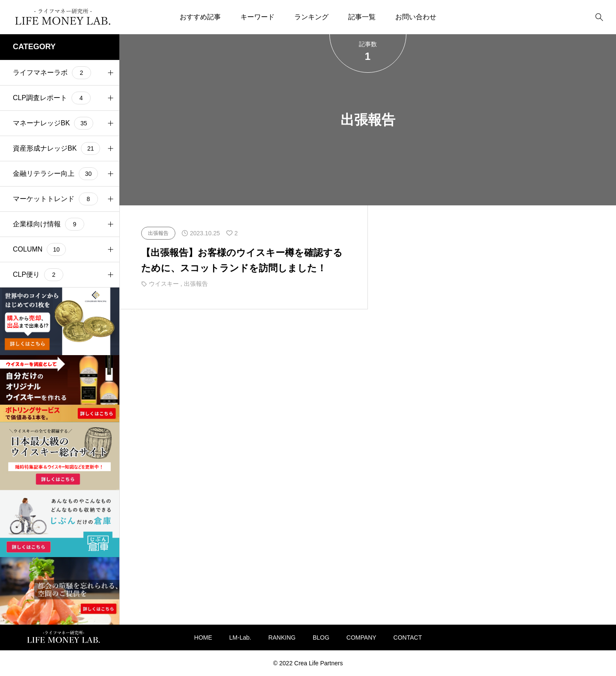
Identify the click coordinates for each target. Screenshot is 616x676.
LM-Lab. (240, 637)
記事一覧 (362, 17)
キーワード (258, 17)
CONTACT (408, 637)
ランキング (311, 17)
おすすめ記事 (200, 17)
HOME (203, 637)
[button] (110, 73)
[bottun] (599, 17)
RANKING (282, 637)
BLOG (321, 637)
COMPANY (361, 637)
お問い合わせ (416, 17)
